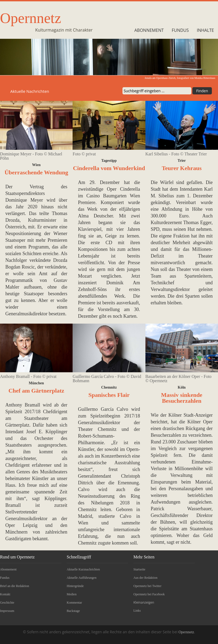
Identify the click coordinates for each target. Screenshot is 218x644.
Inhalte (205, 30)
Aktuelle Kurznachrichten (83, 569)
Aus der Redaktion (145, 578)
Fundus (180, 30)
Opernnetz (31, 18)
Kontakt (5, 594)
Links (137, 611)
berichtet (159, 422)
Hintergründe (75, 586)
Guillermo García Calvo (103, 409)
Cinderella (130, 189)
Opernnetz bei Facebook (149, 594)
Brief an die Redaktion (15, 586)
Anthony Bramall (23, 405)
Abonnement (149, 30)
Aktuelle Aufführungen (82, 578)
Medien (72, 594)
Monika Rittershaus (205, 78)
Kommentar (74, 603)
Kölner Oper (200, 422)
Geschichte (7, 603)
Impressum (7, 611)
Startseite (139, 569)
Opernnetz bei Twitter (147, 586)
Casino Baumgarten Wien (113, 196)
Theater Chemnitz (97, 429)
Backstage (73, 611)
